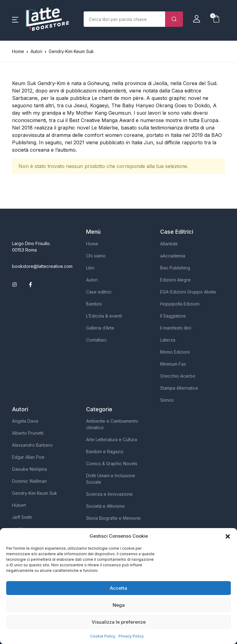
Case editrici (99, 292)
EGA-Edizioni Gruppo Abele (188, 292)
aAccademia (173, 256)
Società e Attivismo (105, 506)
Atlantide (169, 244)
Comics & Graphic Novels (112, 464)
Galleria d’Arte (100, 328)
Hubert (19, 505)
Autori (92, 280)
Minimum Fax (173, 364)
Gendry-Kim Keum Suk (35, 493)
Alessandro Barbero (32, 445)
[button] (228, 536)
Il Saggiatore (173, 316)
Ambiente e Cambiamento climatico (112, 424)
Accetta (118, 588)
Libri (90, 268)
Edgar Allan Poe (28, 457)
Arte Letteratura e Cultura (112, 439)
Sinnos (167, 400)
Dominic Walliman (29, 481)
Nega (119, 605)
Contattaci (96, 340)
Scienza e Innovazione (109, 494)
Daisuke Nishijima (29, 469)
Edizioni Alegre (175, 280)
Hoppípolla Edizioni (180, 304)
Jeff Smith (22, 517)
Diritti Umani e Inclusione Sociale (111, 479)
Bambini (94, 304)
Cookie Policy (103, 636)
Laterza (168, 340)
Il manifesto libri (176, 328)
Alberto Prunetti (28, 433)
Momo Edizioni (175, 352)
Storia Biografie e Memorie (113, 518)
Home (18, 51)
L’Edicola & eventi (104, 316)
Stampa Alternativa (179, 388)
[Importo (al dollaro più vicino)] (125, 19)
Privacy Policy (131, 636)
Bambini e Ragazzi (105, 451)
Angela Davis (25, 421)
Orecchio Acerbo (178, 376)
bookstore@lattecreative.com (42, 266)
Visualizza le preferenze (119, 622)
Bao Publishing (175, 268)
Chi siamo (96, 256)
